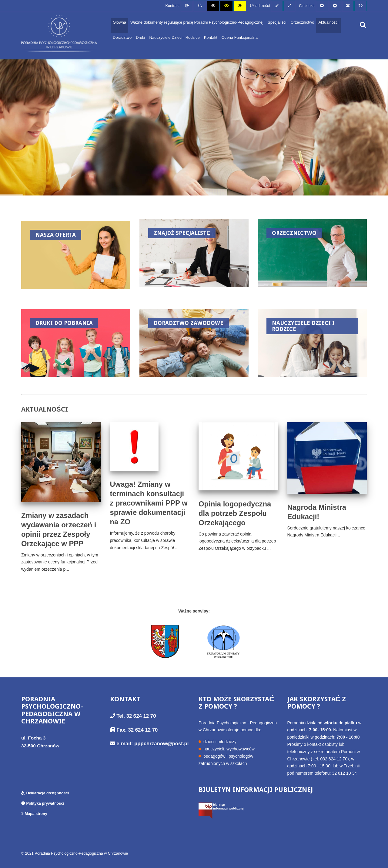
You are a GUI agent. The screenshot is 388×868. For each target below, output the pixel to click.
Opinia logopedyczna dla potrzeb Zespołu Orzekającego (235, 513)
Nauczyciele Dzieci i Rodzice (174, 37)
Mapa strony (34, 814)
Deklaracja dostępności (45, 793)
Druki (140, 37)
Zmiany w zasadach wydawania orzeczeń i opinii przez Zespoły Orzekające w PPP (59, 529)
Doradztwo (122, 37)
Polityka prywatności (43, 803)
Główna (119, 22)
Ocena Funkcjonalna (240, 37)
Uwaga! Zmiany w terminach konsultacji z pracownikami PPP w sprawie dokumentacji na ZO (149, 503)
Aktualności (328, 22)
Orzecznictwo (302, 22)
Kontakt (211, 37)
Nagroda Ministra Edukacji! (317, 512)
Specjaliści (277, 22)
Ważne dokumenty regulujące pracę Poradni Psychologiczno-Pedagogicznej (197, 22)
